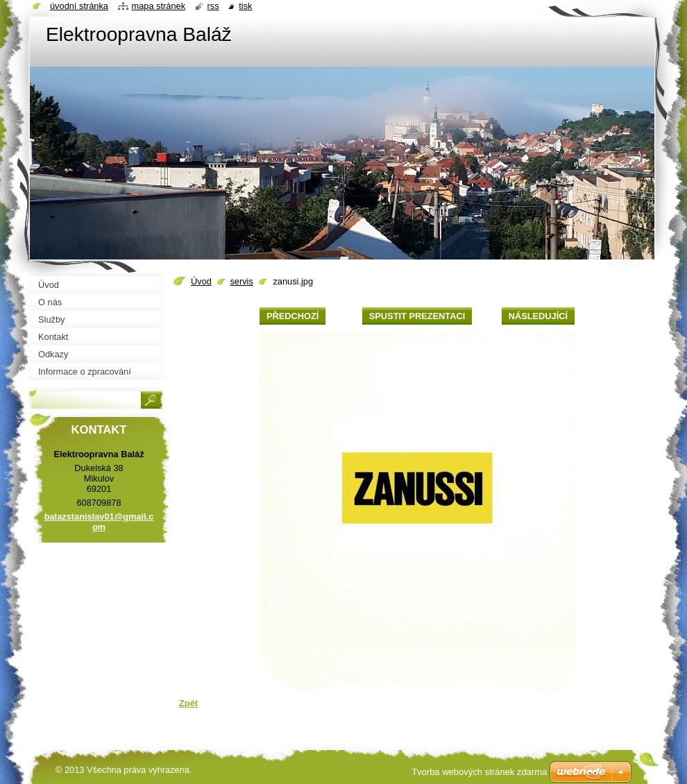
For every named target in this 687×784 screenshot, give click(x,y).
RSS (213, 6)
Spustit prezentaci (417, 316)
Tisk (245, 6)
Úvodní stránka (79, 6)
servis (241, 281)
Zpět (188, 703)
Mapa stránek (159, 6)
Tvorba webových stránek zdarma (479, 772)
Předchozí (292, 316)
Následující (538, 316)
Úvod (201, 281)
